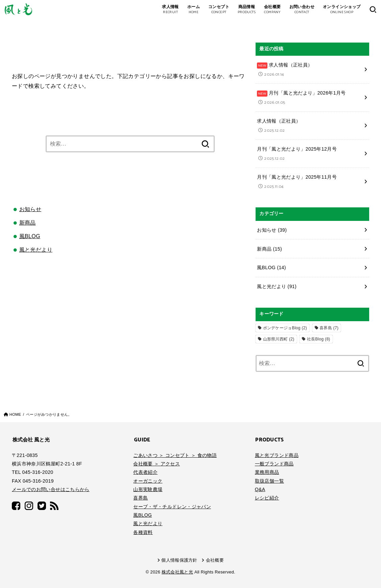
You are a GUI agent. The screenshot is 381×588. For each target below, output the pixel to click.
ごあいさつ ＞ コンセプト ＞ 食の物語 (175, 455)
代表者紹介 (145, 472)
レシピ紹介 (267, 498)
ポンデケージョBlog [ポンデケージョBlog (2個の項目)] (285, 328)
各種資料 (143, 532)
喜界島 (140, 498)
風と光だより (36, 250)
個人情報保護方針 (179, 560)
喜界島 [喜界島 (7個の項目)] (329, 328)
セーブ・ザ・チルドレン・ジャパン (172, 507)
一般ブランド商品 (274, 464)
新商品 (28, 223)
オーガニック (148, 481)
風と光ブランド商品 (277, 455)
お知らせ (30, 209)
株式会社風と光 (177, 572)
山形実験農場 (148, 489)
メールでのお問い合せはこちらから (51, 489)
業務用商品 (267, 472)
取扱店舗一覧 (269, 481)
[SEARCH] (373, 9)
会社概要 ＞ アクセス (157, 464)
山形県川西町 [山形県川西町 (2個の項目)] (279, 339)
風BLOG (30, 236)
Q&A (260, 489)
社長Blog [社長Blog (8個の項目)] (319, 339)
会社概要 (215, 560)
